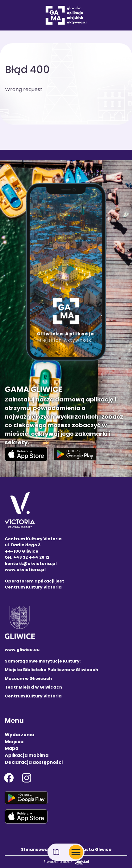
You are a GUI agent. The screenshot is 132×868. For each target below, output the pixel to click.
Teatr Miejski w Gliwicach (33, 687)
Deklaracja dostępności (34, 762)
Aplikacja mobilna (27, 755)
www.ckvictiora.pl (25, 570)
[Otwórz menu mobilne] (76, 852)
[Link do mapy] (56, 852)
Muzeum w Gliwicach (28, 679)
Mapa (12, 748)
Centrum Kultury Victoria (33, 696)
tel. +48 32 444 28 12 (27, 557)
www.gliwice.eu (22, 650)
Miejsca (14, 742)
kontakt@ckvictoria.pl (31, 564)
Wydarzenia (19, 735)
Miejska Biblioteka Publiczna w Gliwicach (51, 670)
